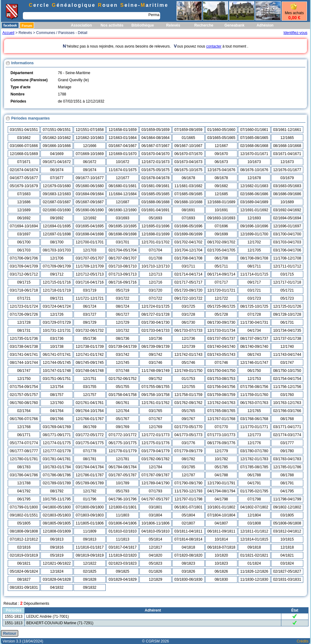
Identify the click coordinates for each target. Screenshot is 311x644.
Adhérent (153, 610)
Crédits (303, 641)
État (295, 610)
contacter (214, 46)
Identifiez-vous (295, 33)
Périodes (14, 610)
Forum (27, 26)
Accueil (9, 33)
